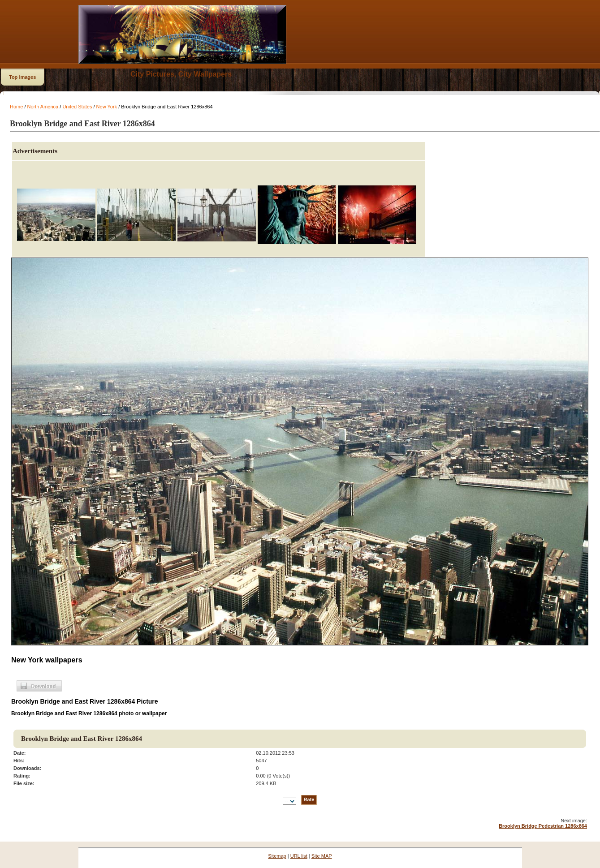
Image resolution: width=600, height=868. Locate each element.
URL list (299, 856)
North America (43, 107)
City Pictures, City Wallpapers (181, 74)
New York (107, 107)
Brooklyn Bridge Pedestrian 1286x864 (543, 826)
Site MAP (322, 856)
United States (77, 107)
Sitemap (277, 856)
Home (16, 107)
